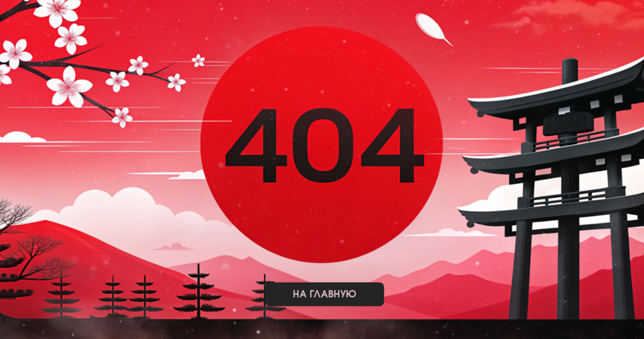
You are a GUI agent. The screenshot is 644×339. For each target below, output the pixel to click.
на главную (324, 294)
